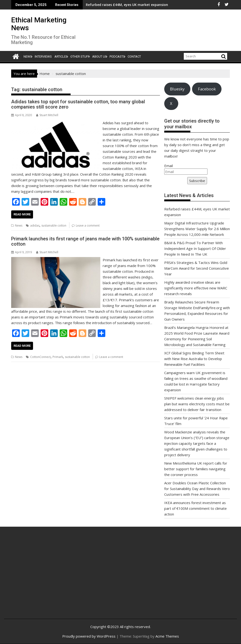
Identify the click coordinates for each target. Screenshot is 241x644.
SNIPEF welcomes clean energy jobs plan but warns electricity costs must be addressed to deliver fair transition (197, 404)
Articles (61, 57)
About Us (100, 57)
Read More (22, 214)
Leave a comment (88, 225)
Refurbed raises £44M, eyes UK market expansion (93, 5)
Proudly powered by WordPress (89, 636)
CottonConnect (40, 357)
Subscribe (197, 181)
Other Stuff (80, 57)
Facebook (207, 89)
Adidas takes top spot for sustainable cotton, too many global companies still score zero (78, 104)
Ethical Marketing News (39, 24)
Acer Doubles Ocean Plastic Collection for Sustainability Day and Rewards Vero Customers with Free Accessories (197, 489)
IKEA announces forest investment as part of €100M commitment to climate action (195, 508)
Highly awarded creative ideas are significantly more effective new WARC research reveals (196, 288)
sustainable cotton (54, 225)
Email (169, 166)
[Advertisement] (46, 578)
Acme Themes (167, 636)
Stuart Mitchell (47, 115)
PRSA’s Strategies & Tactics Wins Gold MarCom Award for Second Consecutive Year (197, 268)
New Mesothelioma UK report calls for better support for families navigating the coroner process (196, 469)
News (28, 57)
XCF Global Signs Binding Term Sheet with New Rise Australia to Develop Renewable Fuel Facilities (194, 359)
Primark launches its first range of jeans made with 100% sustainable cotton (85, 241)
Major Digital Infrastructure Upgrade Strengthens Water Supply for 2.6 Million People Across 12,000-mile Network (197, 229)
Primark (58, 357)
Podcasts (117, 57)
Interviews (43, 57)
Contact (134, 57)
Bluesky (177, 89)
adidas (35, 225)
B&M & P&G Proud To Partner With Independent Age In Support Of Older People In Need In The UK (195, 248)
